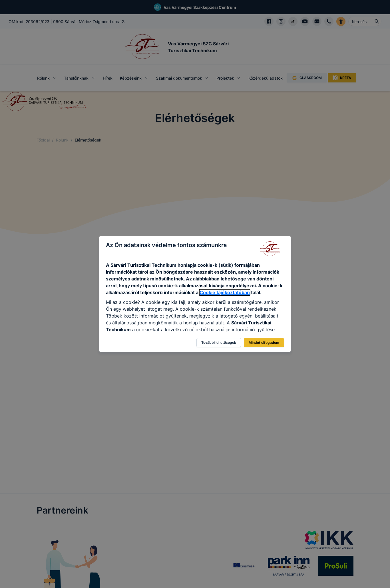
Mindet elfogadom (264, 343)
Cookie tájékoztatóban (225, 292)
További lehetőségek (219, 343)
